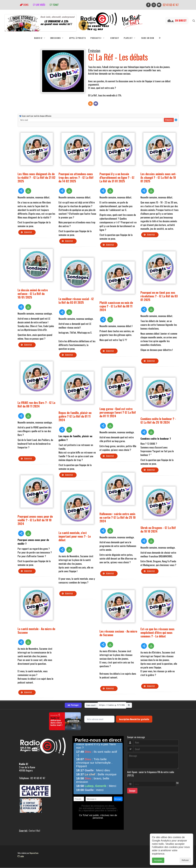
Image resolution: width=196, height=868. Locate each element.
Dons (24, 5)
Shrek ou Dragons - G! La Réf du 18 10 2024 (158, 530)
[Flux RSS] (90, 104)
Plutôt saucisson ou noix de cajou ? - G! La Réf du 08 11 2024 (116, 306)
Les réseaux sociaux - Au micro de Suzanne (118, 633)
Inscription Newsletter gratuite (134, 719)
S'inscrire (169, 120)
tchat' (54, 5)
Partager (73, 705)
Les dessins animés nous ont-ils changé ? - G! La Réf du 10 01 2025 (158, 178)
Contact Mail (34, 831)
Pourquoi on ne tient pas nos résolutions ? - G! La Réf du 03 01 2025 (159, 296)
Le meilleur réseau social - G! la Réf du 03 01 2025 (76, 301)
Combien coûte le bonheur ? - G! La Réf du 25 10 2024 (158, 421)
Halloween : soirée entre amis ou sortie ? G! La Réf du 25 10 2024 (118, 517)
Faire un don (148, 38)
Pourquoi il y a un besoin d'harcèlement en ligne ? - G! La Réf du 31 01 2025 (117, 178)
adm (21, 856)
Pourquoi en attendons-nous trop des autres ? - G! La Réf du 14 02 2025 (76, 178)
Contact (115, 38)
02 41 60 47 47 (171, 5)
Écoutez (26, 232)
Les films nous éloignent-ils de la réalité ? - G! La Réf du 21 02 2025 (36, 178)
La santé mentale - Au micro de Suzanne (36, 631)
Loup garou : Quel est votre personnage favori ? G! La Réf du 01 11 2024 (118, 412)
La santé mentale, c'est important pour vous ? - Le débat (75, 536)
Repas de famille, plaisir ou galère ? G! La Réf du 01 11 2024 (75, 416)
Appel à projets (78, 38)
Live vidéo (39, 5)
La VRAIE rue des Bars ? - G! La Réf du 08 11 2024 (36, 404)
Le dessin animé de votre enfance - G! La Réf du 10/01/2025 (33, 294)
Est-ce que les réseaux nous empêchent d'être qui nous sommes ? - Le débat (157, 633)
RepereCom (34, 853)
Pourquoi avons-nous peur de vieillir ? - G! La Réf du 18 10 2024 (35, 520)
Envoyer (132, 791)
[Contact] (96, 104)
